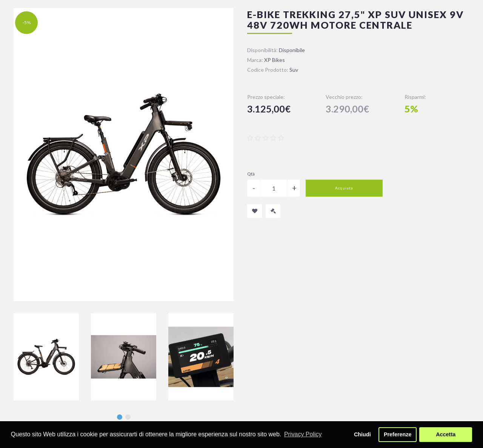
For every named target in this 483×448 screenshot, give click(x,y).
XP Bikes (275, 60)
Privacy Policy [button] (303, 434)
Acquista (344, 188)
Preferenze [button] (398, 434)
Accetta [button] (446, 434)
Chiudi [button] (362, 434)
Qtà (251, 174)
